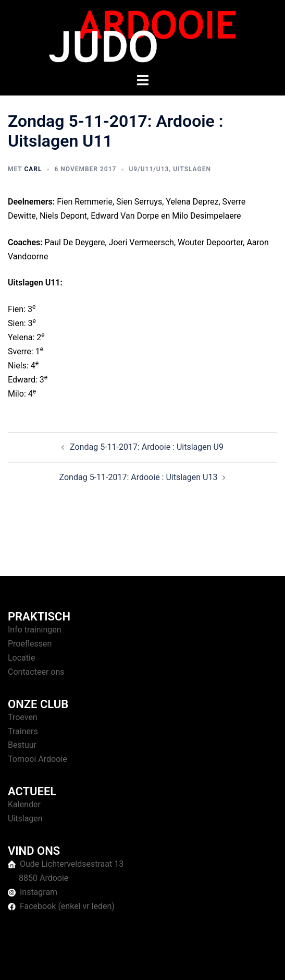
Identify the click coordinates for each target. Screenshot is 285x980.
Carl (33, 169)
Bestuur (22, 745)
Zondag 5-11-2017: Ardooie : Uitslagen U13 (139, 477)
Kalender (24, 804)
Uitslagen (192, 169)
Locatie (21, 658)
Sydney (237, 961)
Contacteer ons (36, 672)
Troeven (23, 717)
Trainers (23, 731)
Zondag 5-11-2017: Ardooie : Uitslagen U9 (147, 447)
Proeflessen (30, 644)
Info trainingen (35, 630)
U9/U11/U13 (149, 169)
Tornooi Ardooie (38, 759)
